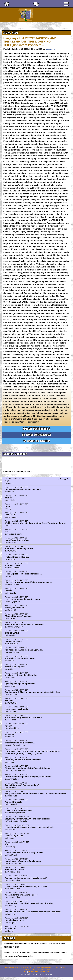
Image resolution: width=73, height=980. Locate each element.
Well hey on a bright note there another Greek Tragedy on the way (35, 523)
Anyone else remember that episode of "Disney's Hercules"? (33, 912)
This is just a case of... (15, 608)
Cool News (14, 968)
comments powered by (18, 471)
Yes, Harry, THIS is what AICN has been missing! (27, 819)
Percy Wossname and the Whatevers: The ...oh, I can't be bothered (36, 793)
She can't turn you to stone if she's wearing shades (29, 582)
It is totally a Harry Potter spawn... (20, 658)
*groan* (8, 726)
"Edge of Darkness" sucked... (18, 616)
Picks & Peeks (35, 968)
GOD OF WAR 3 (12, 633)
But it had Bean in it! (14, 920)
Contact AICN (45, 972)
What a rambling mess (15, 667)
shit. (7, 532)
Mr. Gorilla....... (12, 734)
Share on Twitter (36, 441)
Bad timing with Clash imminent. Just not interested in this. (32, 692)
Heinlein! (9, 700)
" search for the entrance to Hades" (21, 895)
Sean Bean (10, 515)
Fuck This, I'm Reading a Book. (19, 548)
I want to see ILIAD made (16, 709)
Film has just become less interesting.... (23, 574)
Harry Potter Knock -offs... (17, 540)
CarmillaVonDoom (13, 641)
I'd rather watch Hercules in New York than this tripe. (29, 903)
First (7, 481)
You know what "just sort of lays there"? (23, 717)
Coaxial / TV (24, 968)
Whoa (7, 844)
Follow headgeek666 (36, 429)
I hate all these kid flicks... (17, 557)
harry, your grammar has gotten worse (23, 599)
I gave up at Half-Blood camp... (19, 810)
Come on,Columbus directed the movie (23, 760)
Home (7, 968)
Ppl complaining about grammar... (20, 684)
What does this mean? (15, 869)
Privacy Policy (33, 972)
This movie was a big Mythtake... (20, 743)
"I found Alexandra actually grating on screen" (26, 886)
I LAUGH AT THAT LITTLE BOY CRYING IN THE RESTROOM (32, 751)
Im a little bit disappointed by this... (21, 675)
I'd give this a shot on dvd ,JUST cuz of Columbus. (28, 768)
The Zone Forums (43, 969)
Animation (57, 968)
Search (26, 969)
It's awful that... (12, 929)
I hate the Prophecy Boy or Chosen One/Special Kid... (30, 827)
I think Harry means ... (15, 836)
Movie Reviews (47, 968)
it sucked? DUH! (12, 565)
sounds (8, 498)
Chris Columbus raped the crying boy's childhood (28, 777)
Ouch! (8, 506)
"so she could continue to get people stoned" (26, 878)
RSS (25, 972)
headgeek (50, 49)
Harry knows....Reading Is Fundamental (23, 861)
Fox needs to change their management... (24, 650)
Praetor (8, 591)
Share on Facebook (37, 435)
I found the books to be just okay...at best (24, 853)
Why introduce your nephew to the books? (25, 624)
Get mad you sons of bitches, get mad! (23, 489)
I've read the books (14, 802)
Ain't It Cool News (41, 15)
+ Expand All (64, 479)
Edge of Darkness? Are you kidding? (22, 785)
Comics (65, 968)
